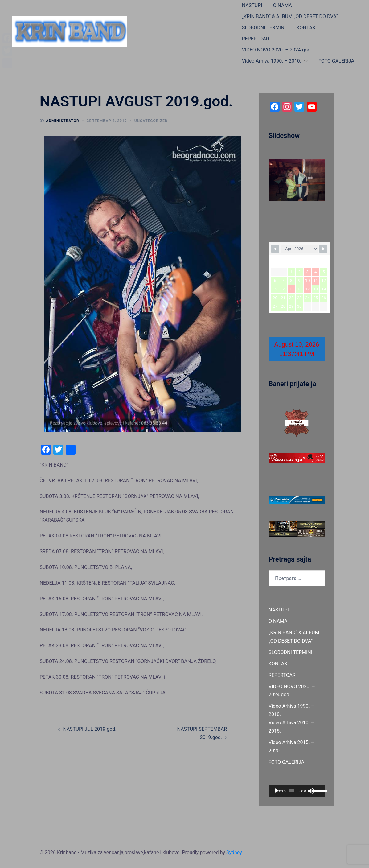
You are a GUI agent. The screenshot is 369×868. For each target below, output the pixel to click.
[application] (297, 791)
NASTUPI (252, 5)
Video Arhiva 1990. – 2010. (272, 61)
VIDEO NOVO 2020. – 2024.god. (277, 50)
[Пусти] (277, 791)
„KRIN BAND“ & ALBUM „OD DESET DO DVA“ (290, 16)
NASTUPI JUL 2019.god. (90, 729)
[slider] (292, 791)
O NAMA (283, 5)
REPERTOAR (256, 39)
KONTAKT (307, 28)
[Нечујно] (311, 791)
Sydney (234, 852)
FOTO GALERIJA (336, 61)
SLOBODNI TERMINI (264, 28)
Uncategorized (151, 121)
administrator (62, 121)
